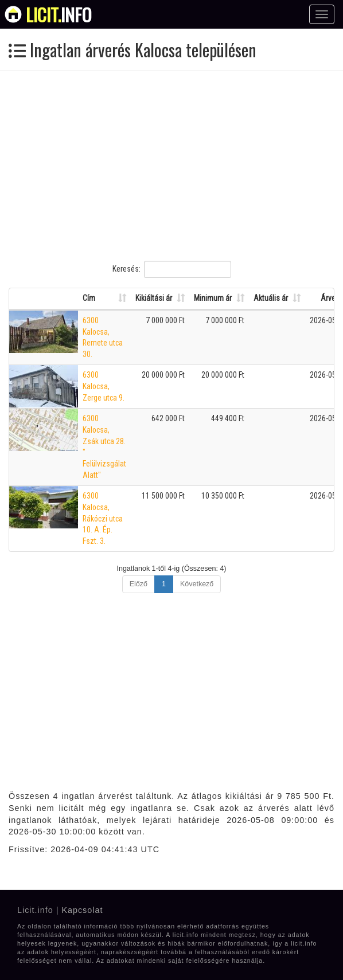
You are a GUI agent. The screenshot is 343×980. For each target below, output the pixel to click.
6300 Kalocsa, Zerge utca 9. (104, 386)
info (59, 14)
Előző (139, 584)
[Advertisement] (171, 166)
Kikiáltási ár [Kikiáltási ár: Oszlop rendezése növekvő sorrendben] (154, 298)
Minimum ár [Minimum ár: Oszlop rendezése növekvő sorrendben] (213, 298)
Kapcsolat (82, 910)
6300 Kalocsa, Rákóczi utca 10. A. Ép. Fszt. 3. (103, 518)
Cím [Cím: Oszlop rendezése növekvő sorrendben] (89, 298)
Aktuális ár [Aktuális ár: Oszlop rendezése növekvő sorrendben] (271, 298)
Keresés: (172, 269)
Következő (197, 584)
